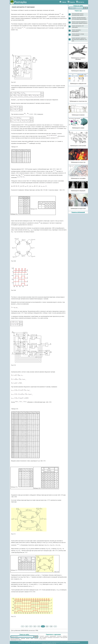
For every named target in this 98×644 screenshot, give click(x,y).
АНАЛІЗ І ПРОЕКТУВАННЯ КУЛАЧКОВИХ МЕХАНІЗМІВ (79, 18)
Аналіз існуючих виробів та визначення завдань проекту (80, 23)
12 (51, 626)
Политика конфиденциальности (73, 642)
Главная (64, 2)
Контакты (81, 2)
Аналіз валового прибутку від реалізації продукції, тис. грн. (79, 39)
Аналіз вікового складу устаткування (78, 35)
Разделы (72, 2)
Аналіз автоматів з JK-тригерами (78, 27)
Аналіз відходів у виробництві (76, 31)
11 (47, 626)
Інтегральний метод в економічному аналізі (78, 14)
